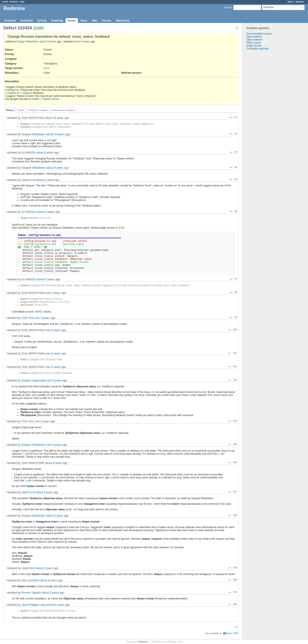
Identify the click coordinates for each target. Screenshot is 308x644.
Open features (255, 40)
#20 (235, 580)
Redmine (143, 642)
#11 (235, 353)
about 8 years (54, 463)
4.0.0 (46, 68)
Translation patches (258, 49)
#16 (235, 462)
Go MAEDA (29, 152)
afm (223, 454)
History (10, 110)
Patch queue (254, 43)
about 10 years (48, 42)
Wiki (94, 21)
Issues (72, 21)
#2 (236, 134)
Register (300, 2)
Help (22, 2)
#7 (236, 279)
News (84, 21)
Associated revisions (63, 110)
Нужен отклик (51, 99)
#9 (236, 317)
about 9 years (45, 152)
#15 (235, 444)
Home (5, 2)
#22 (235, 604)
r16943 (38, 312)
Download (26, 21)
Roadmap (57, 21)
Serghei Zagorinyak (34, 380)
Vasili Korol (28, 180)
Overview (10, 21)
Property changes (38, 110)
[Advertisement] (264, 117)
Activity (42, 21)
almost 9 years (45, 180)
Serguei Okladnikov (28, 42)
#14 (235, 421)
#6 (236, 211)
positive (12, 93)
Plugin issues (254, 46)
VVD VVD (28, 318)
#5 (236, 179)
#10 (235, 329)
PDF (236, 633)
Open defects (254, 37)
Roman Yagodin (31, 592)
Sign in (291, 2)
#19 (235, 568)
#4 (236, 167)
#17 (235, 492)
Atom (229, 633)
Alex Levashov (30, 580)
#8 (236, 292)
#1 (236, 117)
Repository (123, 21)
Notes (21, 110)
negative (27, 93)
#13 (235, 380)
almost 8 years (82, 42)
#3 (236, 152)
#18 (235, 515)
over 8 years (53, 293)
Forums (107, 21)
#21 (235, 592)
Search (228, 7)
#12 (235, 366)
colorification (32, 454)
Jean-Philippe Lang (33, 605)
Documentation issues (259, 34)
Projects (14, 2)
